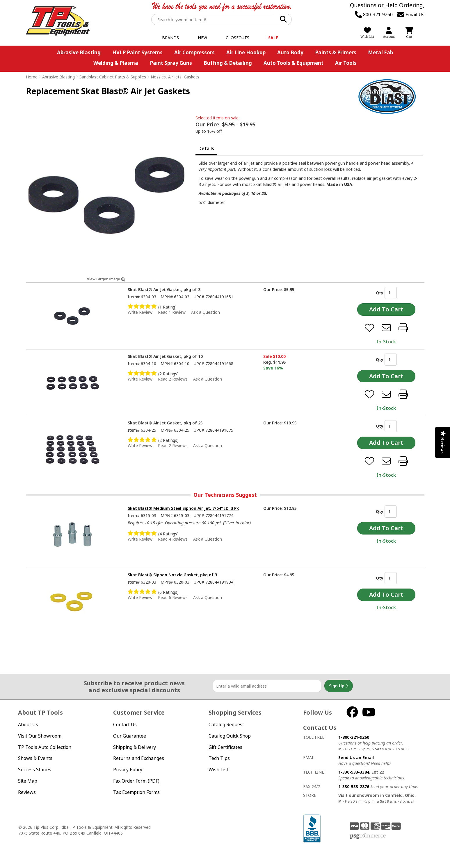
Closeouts (238, 38)
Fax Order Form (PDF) (136, 781)
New (202, 38)
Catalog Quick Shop (230, 736)
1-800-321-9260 (354, 737)
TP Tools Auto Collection (45, 747)
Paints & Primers (336, 52)
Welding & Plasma (116, 63)
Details (206, 148)
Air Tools (346, 63)
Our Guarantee (130, 736)
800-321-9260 (374, 15)
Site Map (28, 781)
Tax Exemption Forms (136, 792)
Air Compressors (194, 52)
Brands (170, 38)
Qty (380, 293)
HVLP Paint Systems (137, 52)
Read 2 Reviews (173, 379)
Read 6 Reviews (173, 597)
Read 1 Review (172, 312)
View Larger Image (106, 279)
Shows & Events (35, 758)
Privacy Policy (128, 770)
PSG (368, 836)
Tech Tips (219, 758)
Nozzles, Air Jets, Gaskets (175, 77)
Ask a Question (206, 312)
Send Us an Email (356, 757)
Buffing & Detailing (228, 63)
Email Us (411, 15)
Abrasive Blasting (79, 52)
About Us (28, 724)
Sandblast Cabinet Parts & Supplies (113, 77)
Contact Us (125, 724)
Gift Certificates (225, 747)
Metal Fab (380, 52)
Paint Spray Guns (171, 63)
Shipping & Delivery (135, 747)
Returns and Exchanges (139, 758)
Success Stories (35, 770)
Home (32, 77)
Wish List (218, 770)
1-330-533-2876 (354, 787)
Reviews (27, 792)
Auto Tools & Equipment (294, 63)
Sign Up (339, 686)
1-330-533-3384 (354, 772)
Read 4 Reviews (173, 539)
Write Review (140, 312)
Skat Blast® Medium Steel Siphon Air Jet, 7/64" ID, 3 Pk (183, 508)
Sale (273, 38)
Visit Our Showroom (40, 736)
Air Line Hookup (246, 52)
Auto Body (290, 52)
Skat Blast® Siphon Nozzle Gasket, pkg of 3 (172, 575)
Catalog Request (226, 724)
